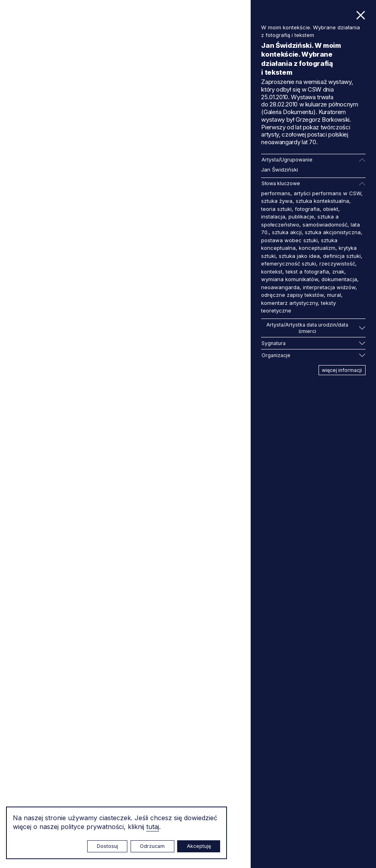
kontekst (272, 272)
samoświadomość (325, 225)
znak (338, 272)
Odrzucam (152, 846)
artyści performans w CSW (327, 193)
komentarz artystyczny (289, 303)
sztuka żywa (277, 201)
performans (276, 193)
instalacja (273, 216)
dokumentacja (339, 279)
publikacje (301, 216)
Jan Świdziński (280, 170)
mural (334, 295)
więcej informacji (342, 370)
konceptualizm (317, 248)
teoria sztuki (276, 209)
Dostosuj (107, 846)
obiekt (331, 209)
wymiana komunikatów (290, 279)
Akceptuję (199, 846)
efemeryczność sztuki (289, 263)
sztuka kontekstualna (322, 201)
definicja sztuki (342, 256)
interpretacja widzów (329, 287)
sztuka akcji (287, 232)
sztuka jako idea (299, 256)
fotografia (307, 209)
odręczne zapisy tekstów (292, 295)
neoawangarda (280, 287)
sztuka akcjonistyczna (333, 232)
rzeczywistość (337, 263)
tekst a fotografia (307, 272)
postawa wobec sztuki (289, 240)
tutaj (153, 827)
